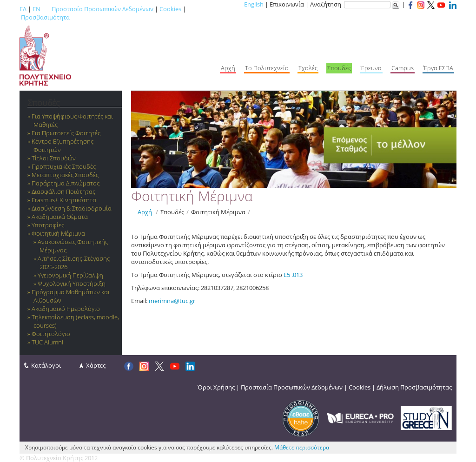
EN (36, 9)
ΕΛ (23, 9)
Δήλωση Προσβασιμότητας (414, 387)
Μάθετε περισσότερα (302, 447)
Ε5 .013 (293, 275)
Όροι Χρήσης (216, 387)
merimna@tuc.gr (172, 301)
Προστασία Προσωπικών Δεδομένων (102, 9)
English (254, 4)
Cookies (170, 9)
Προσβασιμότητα (45, 17)
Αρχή (145, 212)
